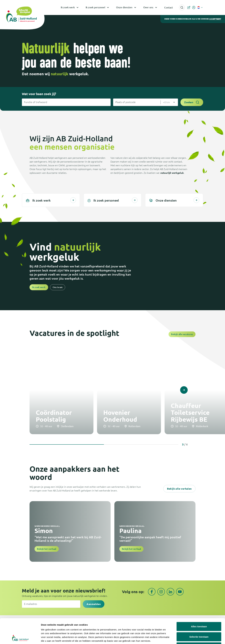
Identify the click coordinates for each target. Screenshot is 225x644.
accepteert (215, 19)
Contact (169, 7)
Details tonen (169, 638)
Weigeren (199, 623)
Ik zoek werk (70, 7)
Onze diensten (127, 7)
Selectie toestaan (199, 613)
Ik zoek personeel (98, 7)
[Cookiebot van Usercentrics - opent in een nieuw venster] (20, 638)
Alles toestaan (199, 603)
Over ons (151, 7)
